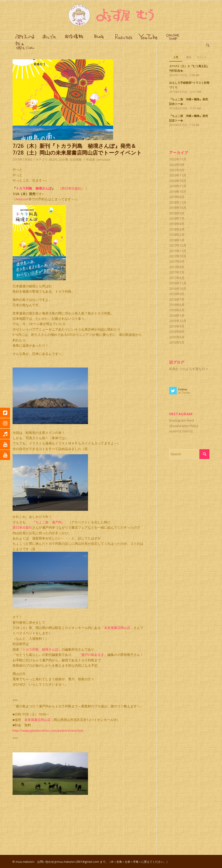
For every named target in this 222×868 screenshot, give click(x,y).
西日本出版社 (71, 188)
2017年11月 (178, 251)
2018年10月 (178, 208)
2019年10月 (178, 192)
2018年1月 (177, 240)
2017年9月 (177, 261)
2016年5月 (177, 305)
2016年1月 (177, 315)
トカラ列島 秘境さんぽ (34, 188)
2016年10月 (178, 289)
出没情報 (76, 159)
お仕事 (64, 159)
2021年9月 (177, 170)
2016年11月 (178, 283)
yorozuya (103, 159)
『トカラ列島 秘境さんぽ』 (40, 649)
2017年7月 (177, 272)
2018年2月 (177, 235)
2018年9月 (177, 213)
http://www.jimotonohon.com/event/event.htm (48, 730)
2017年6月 (177, 278)
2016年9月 (177, 294)
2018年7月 (177, 218)
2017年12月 (178, 245)
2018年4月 (177, 224)
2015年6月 (177, 337)
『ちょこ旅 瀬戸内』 (49, 522)
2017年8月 (177, 267)
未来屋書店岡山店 (117, 628)
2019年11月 (178, 186)
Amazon (22, 199)
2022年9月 (177, 165)
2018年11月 (178, 202)
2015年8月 (177, 332)
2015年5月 (177, 342)
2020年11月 (178, 175)
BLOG (53, 159)
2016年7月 (177, 299)
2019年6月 (177, 197)
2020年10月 (178, 181)
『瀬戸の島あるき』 (93, 655)
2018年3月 (177, 229)
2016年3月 (177, 310)
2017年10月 (178, 256)
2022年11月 (178, 159)
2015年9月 (177, 326)
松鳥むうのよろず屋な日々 (189, 369)
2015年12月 (178, 321)
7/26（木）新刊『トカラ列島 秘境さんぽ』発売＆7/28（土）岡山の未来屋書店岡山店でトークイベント (77, 149)
